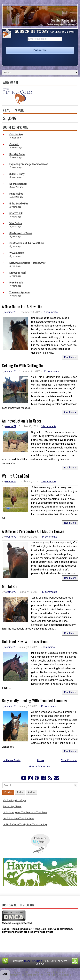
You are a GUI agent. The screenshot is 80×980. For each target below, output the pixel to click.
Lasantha (61, 972)
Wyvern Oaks (17, 253)
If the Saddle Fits (19, 204)
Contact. (14, 144)
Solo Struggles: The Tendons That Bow (25, 812)
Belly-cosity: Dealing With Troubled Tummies (34, 701)
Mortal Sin (10, 586)
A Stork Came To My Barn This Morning (25, 824)
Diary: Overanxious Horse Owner (27, 263)
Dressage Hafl (17, 273)
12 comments (49, 592)
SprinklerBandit (18, 184)
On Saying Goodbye (15, 800)
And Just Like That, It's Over (19, 818)
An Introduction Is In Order (22, 421)
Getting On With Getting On (22, 366)
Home (41, 760)
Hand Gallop (16, 194)
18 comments (51, 371)
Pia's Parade (16, 283)
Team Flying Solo (33, 961)
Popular (8, 792)
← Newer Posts (12, 760)
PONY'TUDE (16, 213)
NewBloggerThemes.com (58, 975)
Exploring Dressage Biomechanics (29, 164)
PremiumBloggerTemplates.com (26, 975)
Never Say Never (12, 806)
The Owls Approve (20, 292)
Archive (32, 792)
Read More (70, 357)
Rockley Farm (17, 154)
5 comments (48, 647)
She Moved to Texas (21, 233)
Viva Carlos (16, 223)
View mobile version (40, 766)
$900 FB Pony (17, 174)
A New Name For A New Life (22, 307)
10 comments (48, 706)
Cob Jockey (16, 134)
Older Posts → (69, 760)
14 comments (49, 426)
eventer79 (11, 312)
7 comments (51, 312)
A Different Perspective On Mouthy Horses (33, 531)
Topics (20, 792)
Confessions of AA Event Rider (27, 243)
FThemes (30, 972)
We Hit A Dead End (15, 476)
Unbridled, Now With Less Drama (26, 642)
